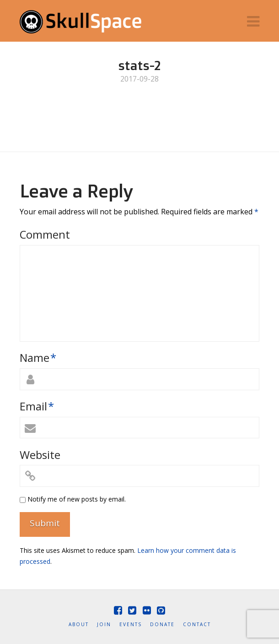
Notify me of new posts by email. (77, 499)
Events (131, 625)
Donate (162, 625)
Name (38, 357)
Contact (197, 625)
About (79, 625)
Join (104, 625)
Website (40, 455)
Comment (45, 234)
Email (37, 406)
